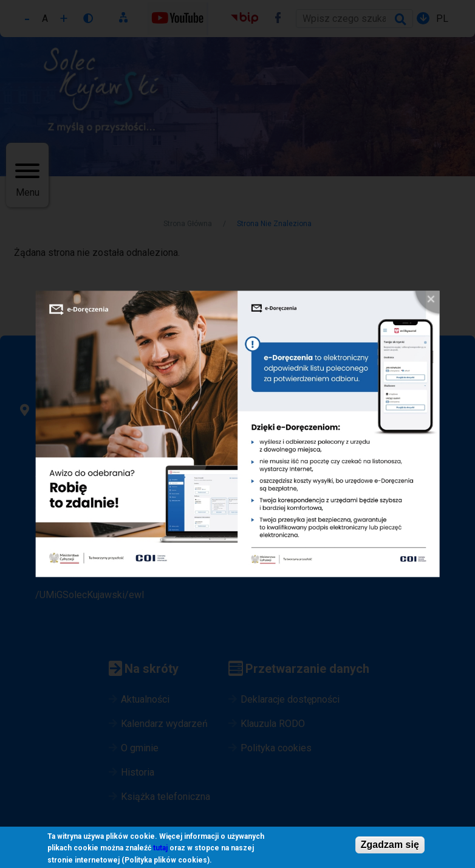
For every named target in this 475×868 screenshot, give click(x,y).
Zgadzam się (390, 846)
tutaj (160, 850)
